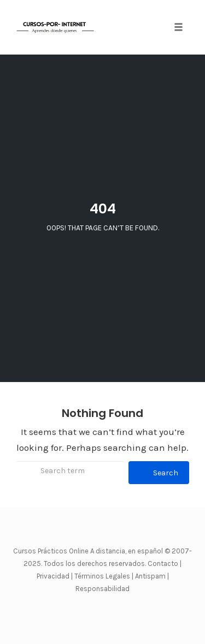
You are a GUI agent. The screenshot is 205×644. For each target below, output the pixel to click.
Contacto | (165, 563)
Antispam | (152, 576)
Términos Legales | (104, 576)
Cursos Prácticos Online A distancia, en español (89, 551)
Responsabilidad (102, 589)
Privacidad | (55, 576)
